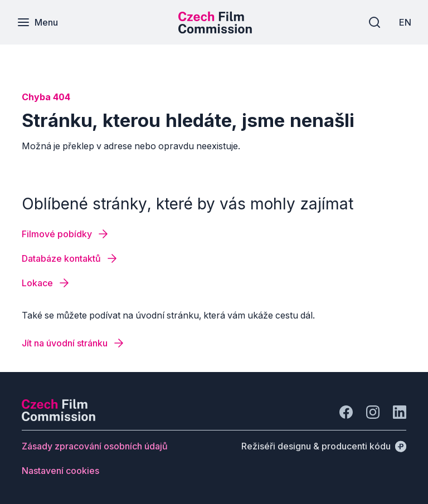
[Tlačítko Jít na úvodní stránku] (74, 343)
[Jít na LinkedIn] (400, 412)
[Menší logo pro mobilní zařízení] (215, 30)
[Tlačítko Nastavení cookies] (60, 471)
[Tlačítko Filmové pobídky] (66, 234)
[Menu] (37, 22)
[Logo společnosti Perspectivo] (59, 418)
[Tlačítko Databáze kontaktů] (70, 258)
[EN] (405, 22)
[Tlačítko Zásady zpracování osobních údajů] (95, 446)
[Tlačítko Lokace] (46, 283)
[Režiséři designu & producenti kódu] (324, 446)
